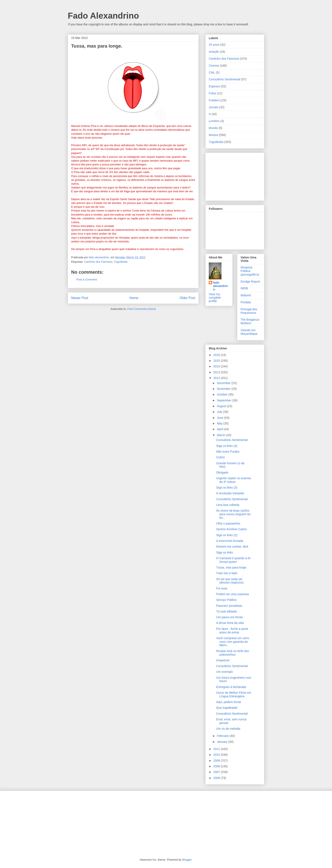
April (220, 429)
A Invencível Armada (230, 541)
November (224, 389)
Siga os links (225, 552)
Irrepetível (223, 660)
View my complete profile (215, 298)
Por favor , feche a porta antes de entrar (232, 631)
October (223, 394)
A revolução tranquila (230, 493)
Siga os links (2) (227, 535)
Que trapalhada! (227, 708)
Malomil (246, 295)
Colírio (220, 457)
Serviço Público (226, 600)
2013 (217, 372)
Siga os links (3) (227, 488)
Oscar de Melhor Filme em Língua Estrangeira (234, 694)
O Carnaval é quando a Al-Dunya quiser (234, 560)
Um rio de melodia (228, 729)
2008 (217, 766)
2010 (217, 755)
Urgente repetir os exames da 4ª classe (234, 480)
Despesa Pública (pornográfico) (250, 271)
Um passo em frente (230, 617)
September (224, 400)
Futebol (214, 100)
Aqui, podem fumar (229, 702)
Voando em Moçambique (249, 332)
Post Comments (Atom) (142, 309)
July (220, 412)
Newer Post (80, 298)
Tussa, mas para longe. (232, 567)
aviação (214, 52)
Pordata (246, 302)
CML (212, 73)
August (222, 406)
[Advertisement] (230, 176)
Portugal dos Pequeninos (249, 311)
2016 (217, 355)
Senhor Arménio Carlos (232, 529)
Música (213, 135)
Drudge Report (250, 282)
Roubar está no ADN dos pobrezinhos (233, 653)
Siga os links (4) (227, 446)
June (220, 418)
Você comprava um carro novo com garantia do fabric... (233, 642)
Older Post (187, 298)
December (224, 383)
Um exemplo (225, 672)
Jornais (214, 107)
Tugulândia (121, 262)
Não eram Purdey (228, 452)
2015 (217, 361)
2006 (217, 778)
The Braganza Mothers (250, 321)
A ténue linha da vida (230, 623)
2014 (217, 366)
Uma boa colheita (228, 505)
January (223, 742)
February (223, 736)
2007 (217, 772)
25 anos (214, 45)
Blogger (187, 860)
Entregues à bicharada (231, 687)
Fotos (212, 93)
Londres (214, 121)
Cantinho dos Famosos (98, 262)
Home (134, 298)
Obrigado (222, 472)
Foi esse (222, 588)
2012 (217, 378)
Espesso (214, 86)
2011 (217, 749)
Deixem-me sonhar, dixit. (232, 547)
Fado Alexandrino (103, 16)
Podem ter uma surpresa (232, 594)
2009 (217, 761)
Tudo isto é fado (227, 573)
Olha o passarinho (228, 523)
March (221, 435)
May (220, 423)
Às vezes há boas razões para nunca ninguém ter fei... (233, 514)
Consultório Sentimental (225, 79)
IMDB (244, 288)
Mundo (213, 128)
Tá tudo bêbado (227, 611)
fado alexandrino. (220, 286)
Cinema (214, 66)
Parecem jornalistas (229, 606)
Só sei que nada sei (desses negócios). (230, 581)
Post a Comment (87, 279)
